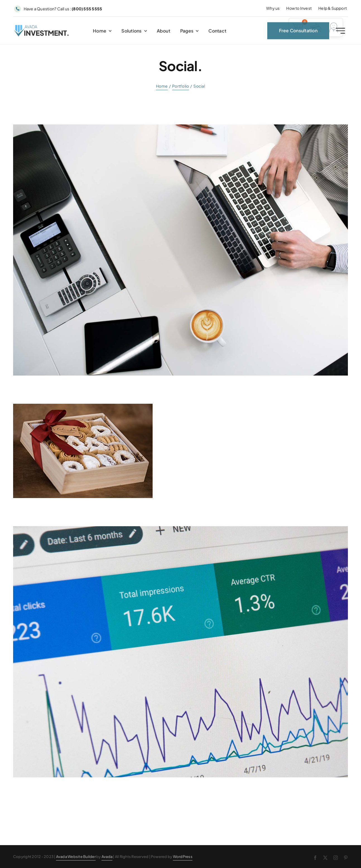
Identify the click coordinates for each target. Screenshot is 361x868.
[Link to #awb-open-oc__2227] (340, 32)
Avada (107, 857)
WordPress (183, 857)
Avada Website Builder (76, 857)
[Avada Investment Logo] (42, 29)
